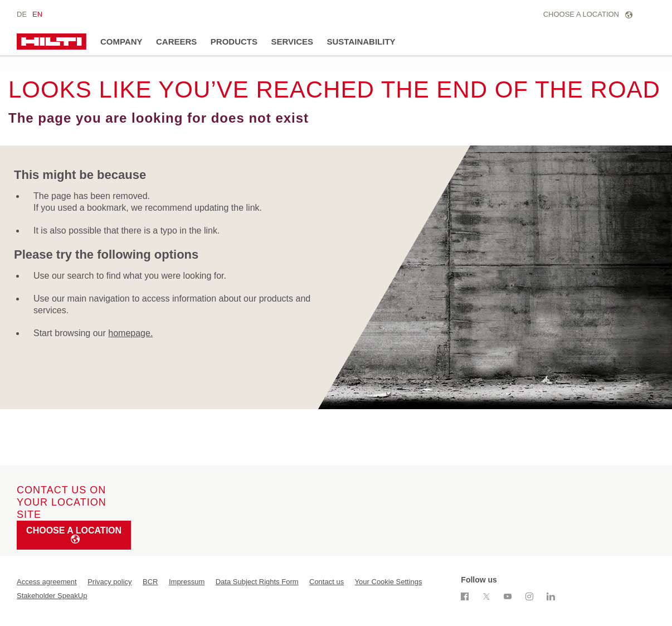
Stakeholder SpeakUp (52, 596)
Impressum (187, 582)
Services (292, 42)
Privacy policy (109, 582)
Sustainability (361, 42)
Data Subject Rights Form (257, 582)
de (22, 14)
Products (234, 42)
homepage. (130, 333)
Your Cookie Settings (389, 582)
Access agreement (47, 582)
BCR (150, 582)
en (37, 14)
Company (121, 42)
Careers (176, 42)
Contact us (327, 582)
